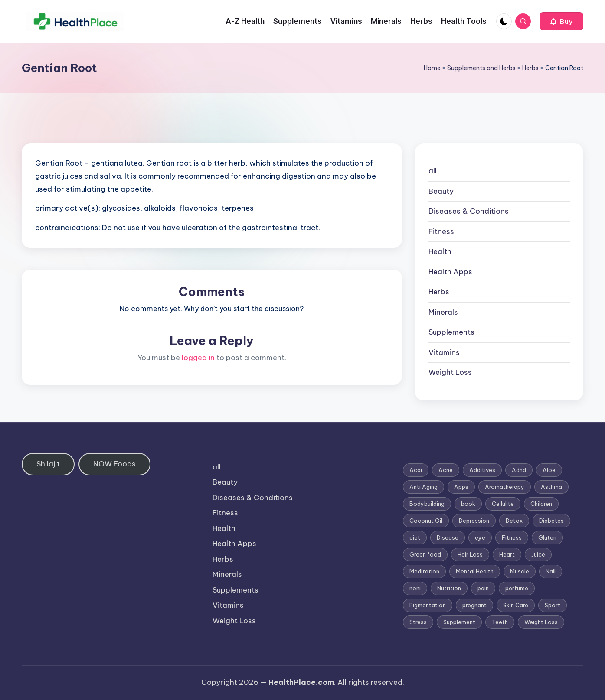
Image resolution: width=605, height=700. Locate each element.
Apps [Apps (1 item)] (461, 487)
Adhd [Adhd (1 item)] (519, 470)
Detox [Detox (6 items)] (514, 521)
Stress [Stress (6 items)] (418, 622)
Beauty (441, 191)
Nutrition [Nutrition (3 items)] (449, 588)
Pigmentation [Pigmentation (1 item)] (428, 605)
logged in (198, 358)
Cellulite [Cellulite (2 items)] (503, 504)
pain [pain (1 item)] (483, 588)
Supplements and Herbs (481, 68)
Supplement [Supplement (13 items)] (459, 622)
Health (440, 251)
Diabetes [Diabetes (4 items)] (551, 521)
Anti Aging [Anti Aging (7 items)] (423, 487)
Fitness (441, 231)
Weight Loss (450, 372)
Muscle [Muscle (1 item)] (520, 571)
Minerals (443, 312)
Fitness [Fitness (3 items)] (512, 537)
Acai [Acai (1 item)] (416, 470)
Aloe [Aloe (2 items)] (549, 470)
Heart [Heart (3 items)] (507, 554)
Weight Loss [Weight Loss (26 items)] (541, 622)
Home (432, 68)
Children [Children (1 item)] (541, 504)
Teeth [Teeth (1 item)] (500, 622)
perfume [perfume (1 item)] (517, 588)
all (433, 171)
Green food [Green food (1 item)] (425, 554)
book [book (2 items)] (468, 504)
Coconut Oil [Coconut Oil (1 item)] (426, 521)
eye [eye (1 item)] (480, 537)
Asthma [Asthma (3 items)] (551, 487)
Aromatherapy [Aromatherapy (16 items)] (505, 487)
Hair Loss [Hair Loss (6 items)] (470, 554)
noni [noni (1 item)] (415, 588)
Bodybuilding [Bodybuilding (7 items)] (427, 504)
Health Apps (450, 272)
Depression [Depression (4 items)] (474, 521)
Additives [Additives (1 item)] (482, 470)
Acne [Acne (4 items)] (446, 470)
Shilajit (48, 464)
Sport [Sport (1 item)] (553, 605)
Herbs (530, 68)
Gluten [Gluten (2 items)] (547, 537)
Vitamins (444, 352)
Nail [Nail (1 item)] (551, 571)
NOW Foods (114, 464)
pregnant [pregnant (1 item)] (474, 605)
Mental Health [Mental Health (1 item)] (475, 571)
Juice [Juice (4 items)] (538, 554)
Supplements (451, 332)
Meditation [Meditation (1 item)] (424, 571)
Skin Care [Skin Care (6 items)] (516, 605)
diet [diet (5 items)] (415, 537)
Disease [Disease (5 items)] (448, 537)
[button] (561, 21)
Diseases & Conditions (469, 211)
